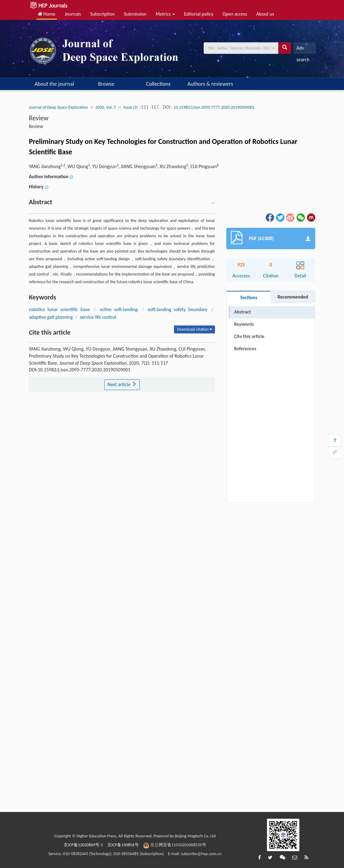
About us (265, 14)
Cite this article (249, 336)
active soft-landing (119, 309)
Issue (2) (131, 107)
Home (47, 14)
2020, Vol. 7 (106, 107)
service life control (98, 317)
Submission (135, 14)
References (245, 349)
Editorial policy (199, 14)
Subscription (102, 14)
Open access (235, 14)
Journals (73, 14)
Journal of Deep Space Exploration (58, 107)
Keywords (244, 324)
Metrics (165, 14)
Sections (249, 297)
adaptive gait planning (51, 317)
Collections (158, 84)
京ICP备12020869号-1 (83, 845)
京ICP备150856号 (123, 845)
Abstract (242, 312)
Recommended (293, 297)
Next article (122, 384)
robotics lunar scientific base (59, 309)
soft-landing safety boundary (178, 309)
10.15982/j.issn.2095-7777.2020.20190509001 (214, 107)
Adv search (303, 49)
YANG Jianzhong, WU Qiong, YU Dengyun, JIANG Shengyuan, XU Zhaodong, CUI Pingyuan (124, 166)
